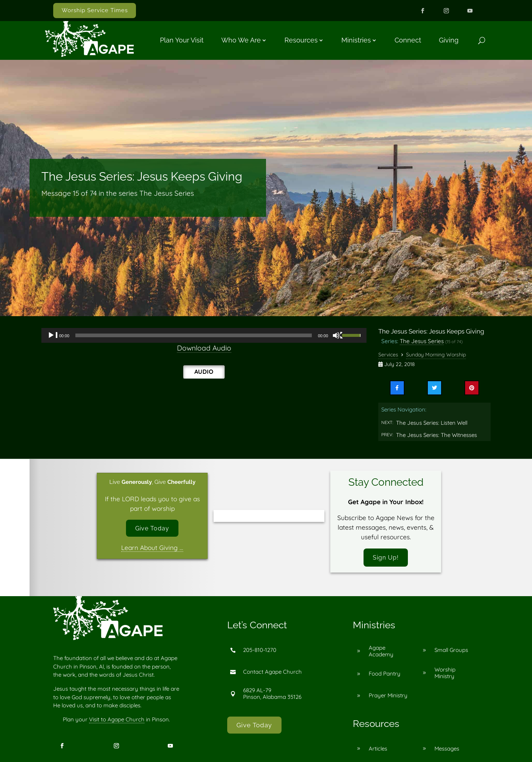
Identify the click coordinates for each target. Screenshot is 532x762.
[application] (204, 335)
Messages (447, 749)
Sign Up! (386, 558)
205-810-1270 (260, 651)
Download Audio (204, 348)
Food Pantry (385, 675)
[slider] (194, 335)
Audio (204, 372)
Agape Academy (381, 652)
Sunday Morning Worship (436, 355)
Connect (408, 40)
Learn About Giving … (152, 549)
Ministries (356, 40)
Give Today (152, 529)
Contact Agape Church (272, 673)
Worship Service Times (95, 10)
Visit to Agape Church (117, 720)
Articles (378, 749)
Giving (449, 40)
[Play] (53, 335)
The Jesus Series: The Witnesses (436, 435)
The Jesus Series (422, 341)
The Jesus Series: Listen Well (432, 423)
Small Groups (451, 651)
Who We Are (241, 40)
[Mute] (338, 335)
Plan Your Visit (182, 40)
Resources (301, 40)
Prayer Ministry (388, 696)
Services (388, 355)
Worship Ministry (445, 674)
